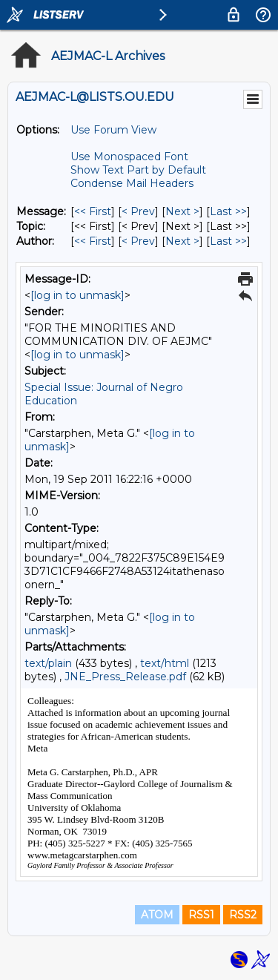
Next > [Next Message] (182, 211)
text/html (165, 663)
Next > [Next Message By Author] (182, 241)
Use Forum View (113, 130)
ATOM (157, 915)
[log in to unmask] (77, 295)
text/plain (48, 663)
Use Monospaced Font (129, 157)
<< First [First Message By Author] (93, 241)
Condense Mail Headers (132, 183)
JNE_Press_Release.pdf (125, 677)
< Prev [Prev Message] (138, 211)
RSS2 (243, 915)
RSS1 (201, 915)
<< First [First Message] (93, 211)
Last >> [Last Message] (228, 211)
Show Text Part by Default (138, 170)
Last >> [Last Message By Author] (228, 241)
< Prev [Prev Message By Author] (138, 241)
